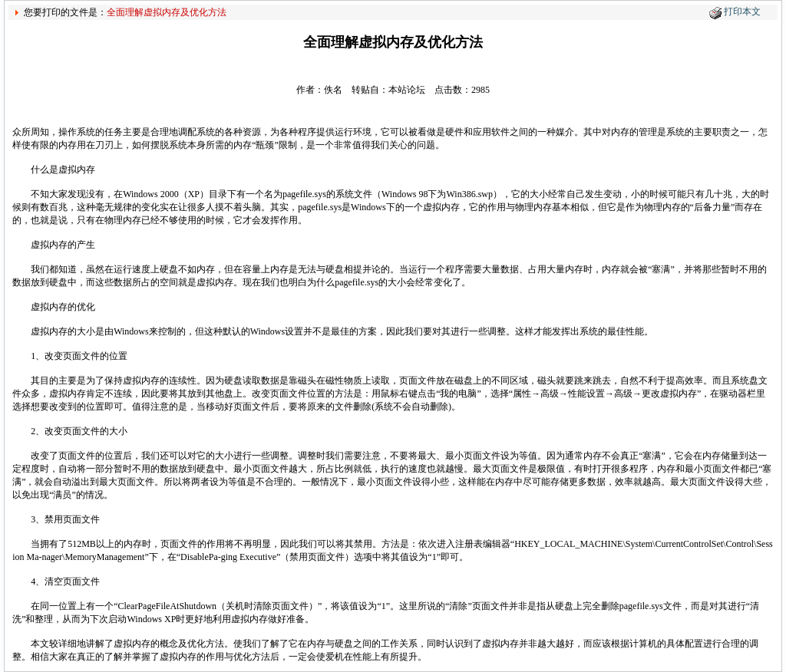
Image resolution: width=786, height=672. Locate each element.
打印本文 (742, 12)
